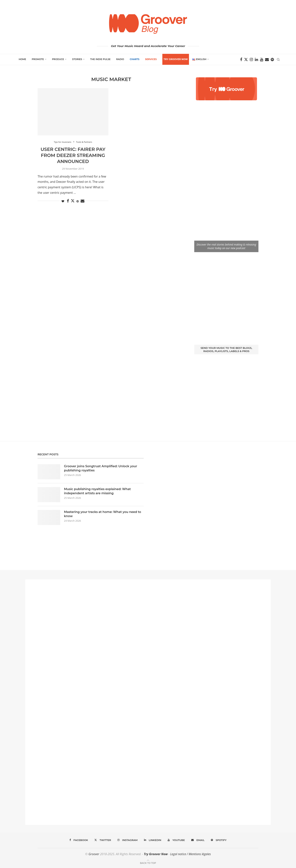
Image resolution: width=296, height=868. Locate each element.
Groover (94, 854)
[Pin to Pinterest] (78, 201)
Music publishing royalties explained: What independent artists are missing (97, 491)
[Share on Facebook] (68, 201)
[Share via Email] (82, 201)
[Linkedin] (256, 59)
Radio (120, 59)
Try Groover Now (156, 854)
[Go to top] (148, 863)
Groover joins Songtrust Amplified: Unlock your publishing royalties (101, 468)
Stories (77, 59)
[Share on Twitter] (73, 201)
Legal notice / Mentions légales (190, 854)
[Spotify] (272, 59)
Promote (38, 59)
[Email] (267, 59)
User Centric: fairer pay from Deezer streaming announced (73, 155)
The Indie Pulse (100, 59)
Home (22, 59)
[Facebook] (241, 59)
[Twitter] (246, 59)
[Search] (278, 59)
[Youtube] (262, 59)
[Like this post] (63, 201)
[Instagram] (251, 59)
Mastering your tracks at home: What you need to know (103, 514)
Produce (58, 59)
